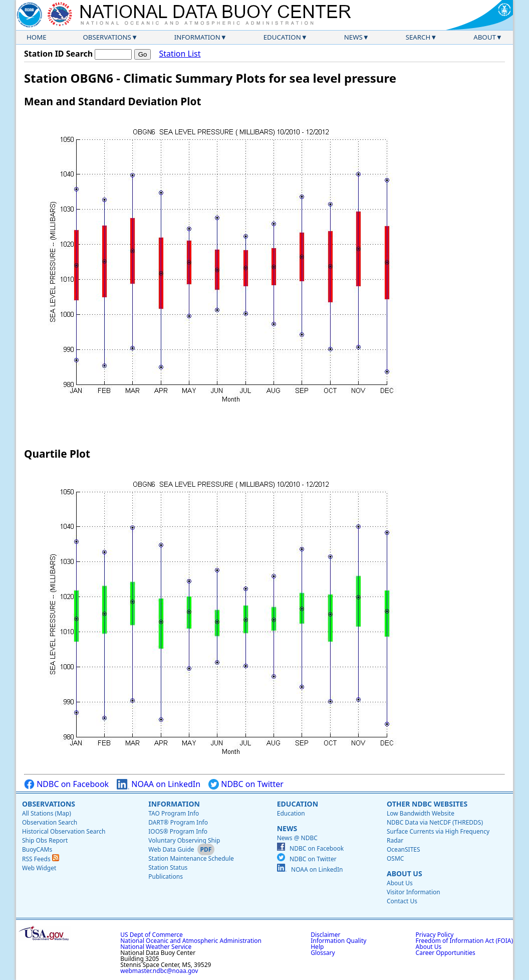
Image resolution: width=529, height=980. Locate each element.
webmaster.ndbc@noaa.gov (159, 971)
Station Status (168, 867)
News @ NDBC (297, 838)
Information (197, 37)
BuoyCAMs (37, 849)
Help (317, 947)
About (485, 37)
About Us (405, 873)
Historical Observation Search (64, 831)
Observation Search (50, 822)
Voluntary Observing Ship (184, 840)
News (353, 37)
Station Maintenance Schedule (191, 858)
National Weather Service (156, 947)
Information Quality (338, 941)
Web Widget (39, 868)
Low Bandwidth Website (421, 813)
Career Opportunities (446, 953)
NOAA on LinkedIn (159, 784)
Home (37, 37)
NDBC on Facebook (66, 784)
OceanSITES (404, 849)
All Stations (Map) (47, 813)
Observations (107, 37)
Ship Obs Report (45, 840)
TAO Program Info (174, 813)
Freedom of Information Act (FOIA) (464, 941)
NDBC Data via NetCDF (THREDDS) (435, 822)
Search (418, 37)
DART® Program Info (178, 822)
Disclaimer (325, 935)
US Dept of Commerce (152, 935)
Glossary (323, 953)
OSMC (395, 858)
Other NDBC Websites (427, 804)
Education (282, 37)
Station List (180, 54)
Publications (166, 876)
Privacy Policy (435, 935)
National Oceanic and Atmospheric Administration (191, 941)
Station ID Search (58, 54)
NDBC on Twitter (246, 784)
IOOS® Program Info (178, 831)
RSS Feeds (41, 859)
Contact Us (402, 901)
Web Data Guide (171, 849)
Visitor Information (414, 892)
